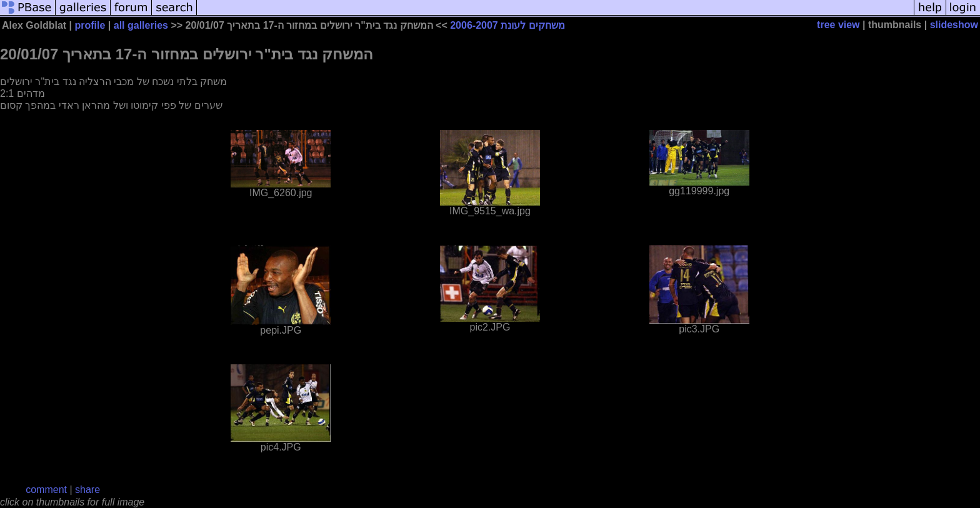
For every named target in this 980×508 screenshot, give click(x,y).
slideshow (954, 25)
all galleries (141, 25)
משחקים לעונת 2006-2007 (507, 25)
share (87, 490)
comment (46, 490)
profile (90, 25)
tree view (838, 25)
